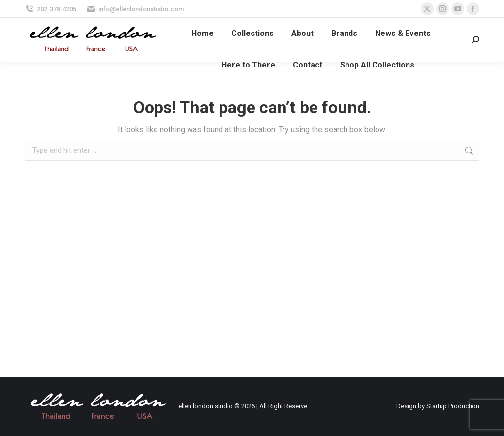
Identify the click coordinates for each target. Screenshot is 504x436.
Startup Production (453, 406)
